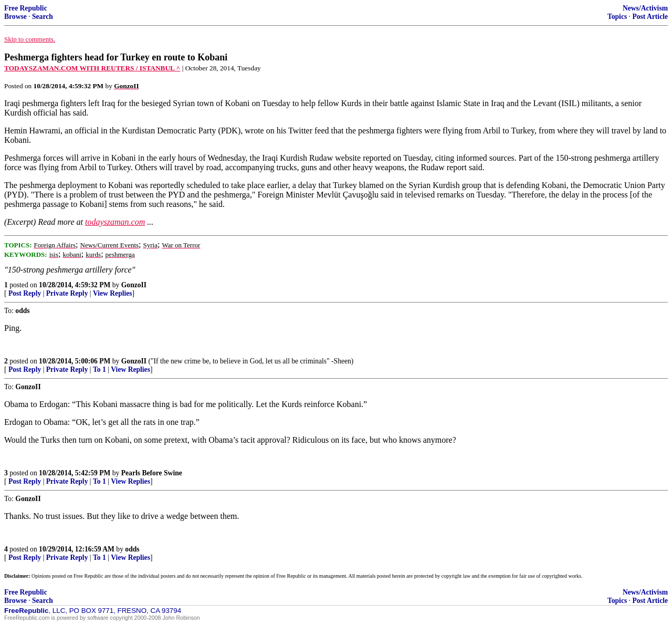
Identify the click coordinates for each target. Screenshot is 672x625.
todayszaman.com (115, 222)
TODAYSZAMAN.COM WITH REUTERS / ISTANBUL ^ (92, 68)
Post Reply (25, 293)
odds (132, 549)
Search (43, 17)
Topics (617, 17)
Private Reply (67, 293)
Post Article (650, 17)
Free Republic (26, 8)
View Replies (113, 293)
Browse (15, 17)
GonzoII (134, 285)
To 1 (99, 369)
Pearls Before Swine (152, 473)
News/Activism (645, 8)
